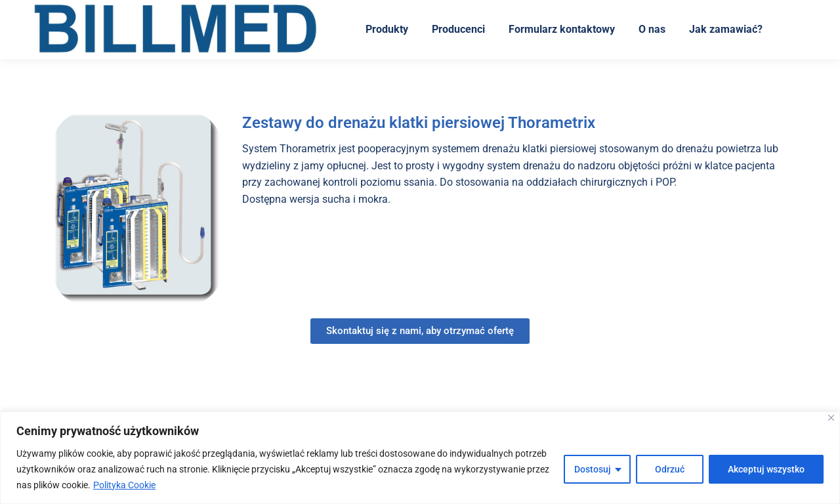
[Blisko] (831, 418)
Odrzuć (670, 469)
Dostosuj (593, 469)
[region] (420, 458)
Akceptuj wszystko (766, 469)
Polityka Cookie (124, 485)
